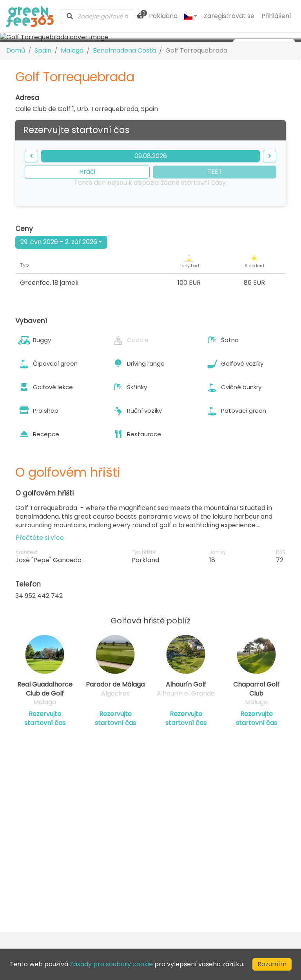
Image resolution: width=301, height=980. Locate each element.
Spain (43, 115)
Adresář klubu (131, 872)
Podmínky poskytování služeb (239, 848)
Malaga (72, 115)
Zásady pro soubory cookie (234, 877)
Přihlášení (276, 16)
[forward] (270, 220)
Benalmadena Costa (124, 115)
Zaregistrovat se (229, 16)
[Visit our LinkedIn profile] (163, 912)
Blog (116, 862)
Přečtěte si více (40, 602)
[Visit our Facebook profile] (178, 912)
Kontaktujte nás (134, 851)
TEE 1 (215, 236)
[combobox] (97, 16)
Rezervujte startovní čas (45, 783)
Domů (16, 115)
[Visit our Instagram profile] (192, 912)
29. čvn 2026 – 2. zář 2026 (59, 307)
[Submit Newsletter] (137, 912)
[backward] (31, 220)
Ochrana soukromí (232, 863)
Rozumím (272, 964)
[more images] (264, 46)
